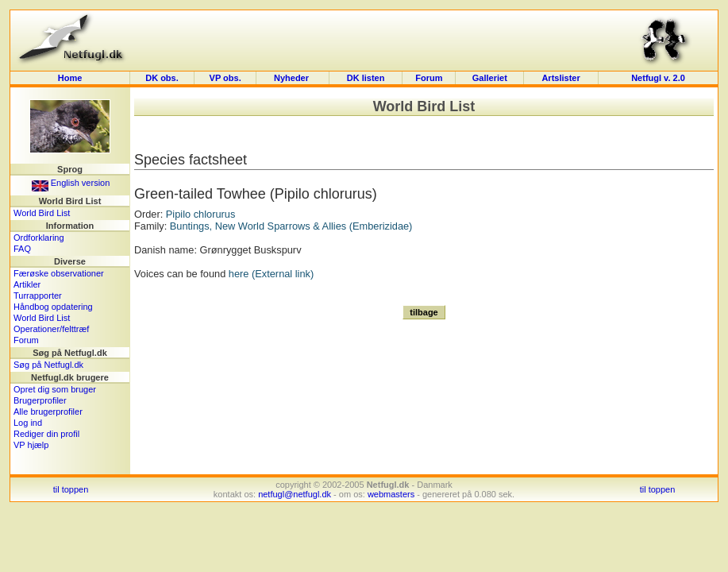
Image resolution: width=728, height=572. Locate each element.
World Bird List (42, 213)
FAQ (22, 249)
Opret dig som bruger (55, 389)
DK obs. (162, 78)
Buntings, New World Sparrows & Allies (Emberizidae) (291, 226)
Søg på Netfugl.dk (48, 365)
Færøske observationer (59, 273)
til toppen (71, 489)
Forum (429, 78)
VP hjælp (31, 445)
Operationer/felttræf (51, 329)
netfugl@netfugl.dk (295, 494)
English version (71, 183)
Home (70, 78)
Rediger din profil (46, 434)
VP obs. (225, 78)
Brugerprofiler (40, 400)
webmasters (391, 494)
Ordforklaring (39, 238)
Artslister (560, 78)
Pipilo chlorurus (201, 214)
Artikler (27, 284)
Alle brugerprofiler (48, 412)
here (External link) (271, 274)
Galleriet (490, 78)
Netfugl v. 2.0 (658, 78)
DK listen (366, 78)
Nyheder (293, 78)
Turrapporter (38, 296)
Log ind (28, 423)
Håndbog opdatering (53, 307)
